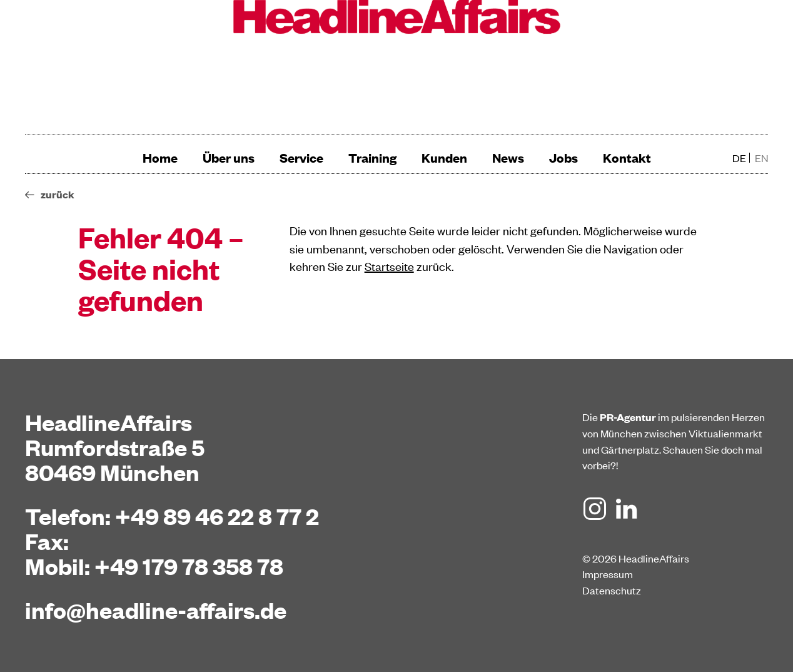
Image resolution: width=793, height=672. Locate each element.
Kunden (444, 157)
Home (160, 157)
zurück (58, 194)
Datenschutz (612, 590)
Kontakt (627, 157)
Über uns (229, 157)
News (508, 157)
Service (301, 157)
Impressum (608, 574)
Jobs (563, 157)
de (739, 158)
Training (372, 157)
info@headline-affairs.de (156, 609)
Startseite (389, 266)
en (761, 158)
